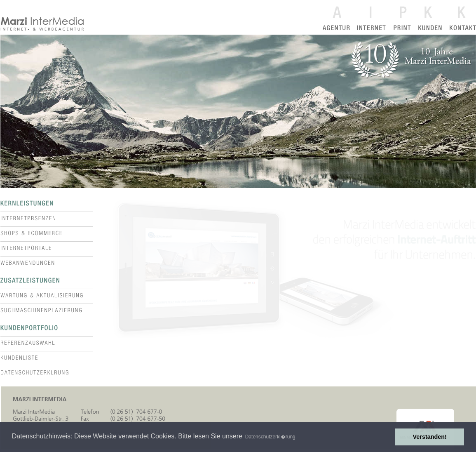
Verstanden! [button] (430, 437)
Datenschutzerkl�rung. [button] (271, 437)
